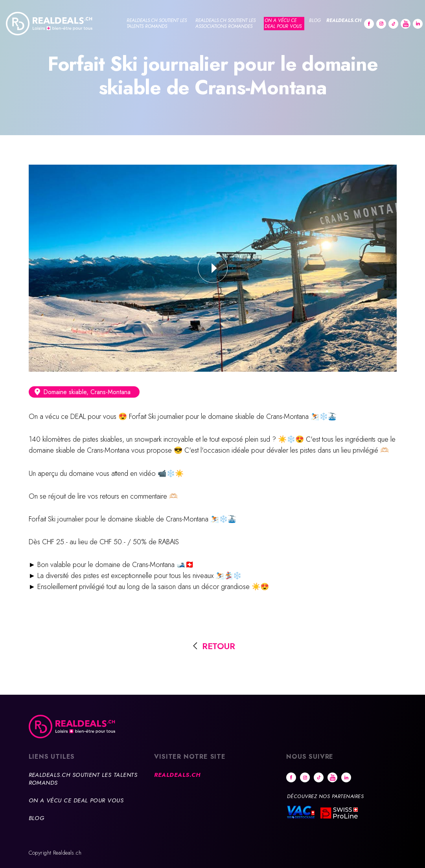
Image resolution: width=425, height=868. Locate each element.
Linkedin (418, 24)
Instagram (381, 24)
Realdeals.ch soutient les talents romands (157, 23)
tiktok (393, 24)
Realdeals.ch (344, 20)
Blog (315, 20)
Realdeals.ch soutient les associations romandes (225, 23)
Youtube (406, 24)
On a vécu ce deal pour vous (283, 23)
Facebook (369, 24)
